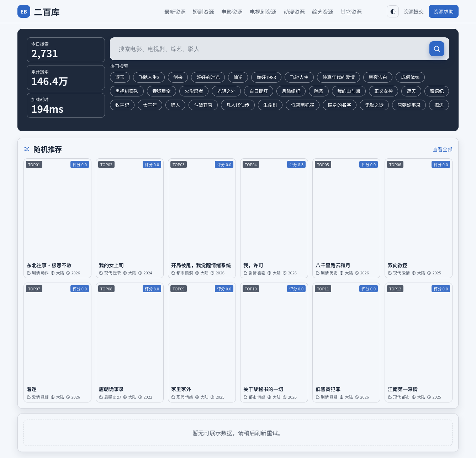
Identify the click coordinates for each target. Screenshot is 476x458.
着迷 (32, 389)
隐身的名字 (340, 105)
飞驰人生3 (149, 77)
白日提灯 (259, 91)
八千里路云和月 (333, 265)
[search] (437, 49)
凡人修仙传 (238, 105)
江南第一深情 (403, 389)
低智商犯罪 (303, 105)
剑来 (178, 77)
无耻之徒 (374, 105)
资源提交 (414, 11)
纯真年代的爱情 (339, 77)
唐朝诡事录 (409, 105)
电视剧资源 (263, 12)
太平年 (150, 105)
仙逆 (238, 77)
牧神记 (122, 105)
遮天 (411, 91)
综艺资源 (323, 12)
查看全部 (443, 149)
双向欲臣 (398, 265)
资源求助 (444, 11)
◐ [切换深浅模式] (393, 12)
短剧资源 (203, 12)
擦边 (439, 105)
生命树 (270, 105)
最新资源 (175, 12)
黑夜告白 (378, 77)
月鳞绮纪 (291, 91)
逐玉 (120, 77)
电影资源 (232, 12)
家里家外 (181, 389)
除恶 (319, 91)
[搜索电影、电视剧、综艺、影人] (280, 49)
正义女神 (384, 91)
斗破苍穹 (203, 105)
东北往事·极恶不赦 (49, 265)
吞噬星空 (162, 91)
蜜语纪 (437, 91)
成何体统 (410, 77)
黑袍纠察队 (127, 91)
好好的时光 (208, 77)
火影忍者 (194, 91)
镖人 (175, 105)
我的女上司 (111, 265)
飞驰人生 (299, 77)
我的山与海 (349, 91)
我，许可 (253, 265)
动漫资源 (294, 12)
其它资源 (351, 12)
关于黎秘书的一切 (263, 389)
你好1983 (266, 77)
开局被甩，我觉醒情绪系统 (201, 265)
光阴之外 (226, 91)
